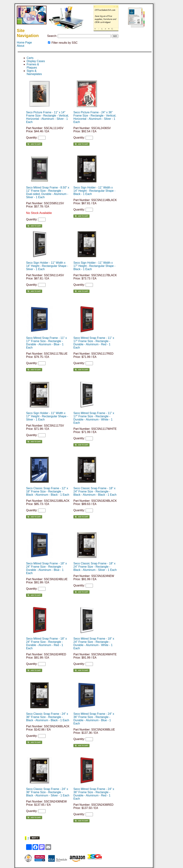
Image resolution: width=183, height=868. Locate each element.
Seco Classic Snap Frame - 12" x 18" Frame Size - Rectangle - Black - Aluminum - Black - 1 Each (48, 491)
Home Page (24, 43)
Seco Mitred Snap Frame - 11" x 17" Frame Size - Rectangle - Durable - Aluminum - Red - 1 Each (94, 343)
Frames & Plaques (33, 66)
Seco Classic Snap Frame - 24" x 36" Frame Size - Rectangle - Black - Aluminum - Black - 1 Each (48, 717)
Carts (30, 58)
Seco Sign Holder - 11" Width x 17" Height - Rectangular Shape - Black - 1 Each (94, 266)
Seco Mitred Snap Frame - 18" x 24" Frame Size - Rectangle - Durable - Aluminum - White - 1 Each (94, 643)
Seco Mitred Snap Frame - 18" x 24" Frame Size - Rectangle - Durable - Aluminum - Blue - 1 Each (46, 568)
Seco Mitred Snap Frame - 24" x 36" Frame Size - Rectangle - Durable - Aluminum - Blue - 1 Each (94, 719)
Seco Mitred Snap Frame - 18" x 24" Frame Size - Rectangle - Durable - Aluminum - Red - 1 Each (46, 643)
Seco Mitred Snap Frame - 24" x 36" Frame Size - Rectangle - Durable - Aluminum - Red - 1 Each (94, 794)
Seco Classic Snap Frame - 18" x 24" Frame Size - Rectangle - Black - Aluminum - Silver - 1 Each (95, 567)
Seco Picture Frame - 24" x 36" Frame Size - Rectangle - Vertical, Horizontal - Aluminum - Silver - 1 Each (95, 117)
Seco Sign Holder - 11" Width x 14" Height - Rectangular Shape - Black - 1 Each (94, 191)
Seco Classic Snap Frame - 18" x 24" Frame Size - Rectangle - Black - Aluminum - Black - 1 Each (95, 491)
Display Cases (36, 61)
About (21, 46)
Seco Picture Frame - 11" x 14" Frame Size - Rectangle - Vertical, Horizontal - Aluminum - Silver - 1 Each (47, 117)
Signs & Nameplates (34, 72)
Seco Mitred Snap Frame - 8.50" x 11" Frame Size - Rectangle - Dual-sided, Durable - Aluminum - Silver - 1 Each (48, 192)
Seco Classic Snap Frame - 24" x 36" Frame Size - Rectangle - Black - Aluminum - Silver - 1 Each (48, 792)
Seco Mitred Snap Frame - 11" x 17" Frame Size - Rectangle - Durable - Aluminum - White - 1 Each (94, 418)
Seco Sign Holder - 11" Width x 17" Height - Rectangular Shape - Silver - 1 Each (47, 416)
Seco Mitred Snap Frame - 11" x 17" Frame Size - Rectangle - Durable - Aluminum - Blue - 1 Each (46, 343)
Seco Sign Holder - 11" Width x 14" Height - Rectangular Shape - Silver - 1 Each (47, 266)
